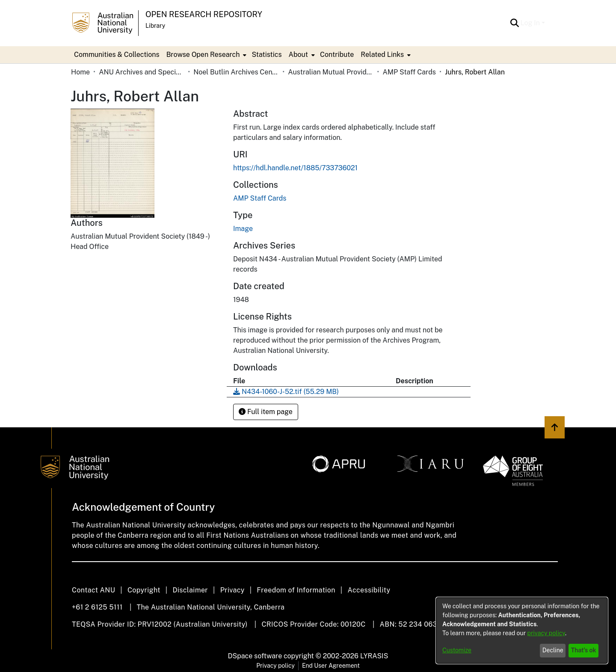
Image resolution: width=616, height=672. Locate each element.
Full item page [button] (266, 412)
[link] (260, 198)
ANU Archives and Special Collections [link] (142, 72)
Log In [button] (531, 23)
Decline (553, 650)
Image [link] (243, 229)
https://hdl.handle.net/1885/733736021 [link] (295, 168)
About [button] (298, 55)
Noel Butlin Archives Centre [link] (236, 72)
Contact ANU (93, 590)
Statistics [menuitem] (267, 55)
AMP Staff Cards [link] (409, 72)
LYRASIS (374, 656)
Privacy (232, 590)
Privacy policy (275, 666)
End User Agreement (331, 666)
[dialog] (522, 631)
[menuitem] (206, 55)
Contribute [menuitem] (337, 55)
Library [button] (155, 26)
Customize (457, 650)
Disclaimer (190, 590)
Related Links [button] (382, 55)
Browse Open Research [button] (203, 55)
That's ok (584, 650)
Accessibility (369, 590)
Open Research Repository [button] (204, 14)
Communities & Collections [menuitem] (117, 55)
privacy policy (546, 633)
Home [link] (80, 72)
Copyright (144, 590)
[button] (515, 23)
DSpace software (255, 656)
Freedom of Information (296, 590)
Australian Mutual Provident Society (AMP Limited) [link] (331, 72)
